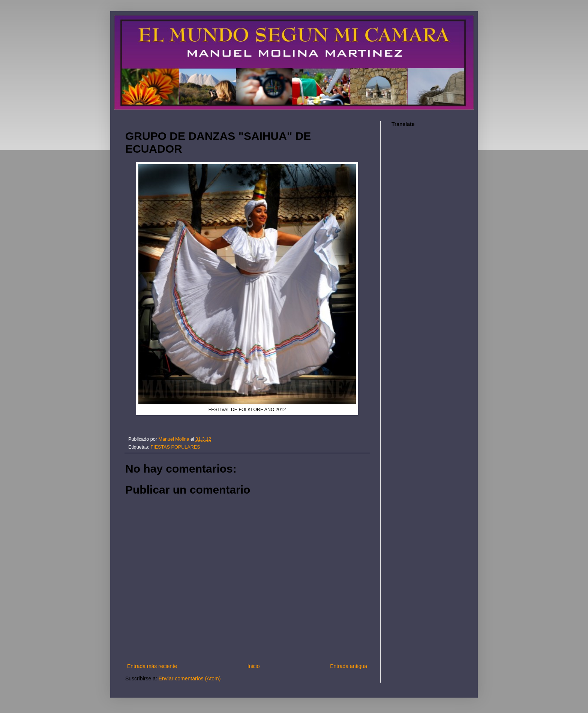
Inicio (254, 666)
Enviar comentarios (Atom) (190, 678)
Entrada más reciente (152, 666)
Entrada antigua (349, 666)
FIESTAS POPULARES (175, 447)
